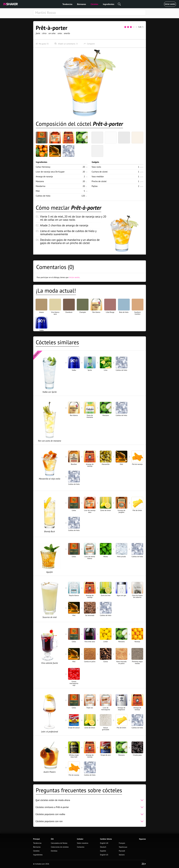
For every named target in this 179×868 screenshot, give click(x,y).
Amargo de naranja (44, 176)
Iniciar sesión (170, 4)
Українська (123, 847)
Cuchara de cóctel (100, 172)
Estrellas (54, 851)
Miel (38, 191)
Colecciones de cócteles (60, 847)
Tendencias (67, 4)
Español (103, 851)
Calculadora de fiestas (59, 843)
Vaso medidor (98, 176)
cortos (60, 33)
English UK (104, 843)
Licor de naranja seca (50, 172)
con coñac (52, 33)
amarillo (67, 33)
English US (104, 855)
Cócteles (94, 4)
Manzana (40, 181)
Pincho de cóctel (99, 181)
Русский (122, 851)
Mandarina (41, 186)
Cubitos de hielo (43, 196)
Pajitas (95, 186)
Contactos (81, 847)
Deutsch (103, 847)
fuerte (38, 33)
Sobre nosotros (83, 843)
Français (122, 843)
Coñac (43, 167)
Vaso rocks (96, 167)
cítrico (44, 33)
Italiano (122, 855)
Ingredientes (109, 4)
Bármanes (82, 4)
